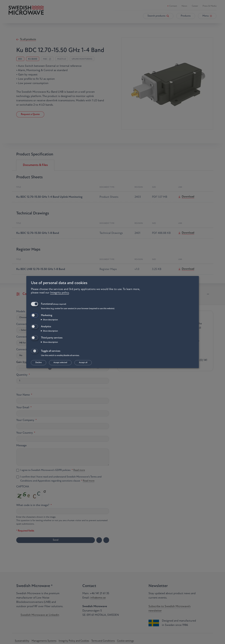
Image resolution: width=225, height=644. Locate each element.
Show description (50, 320)
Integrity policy (60, 293)
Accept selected (60, 363)
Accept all (83, 363)
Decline (39, 363)
